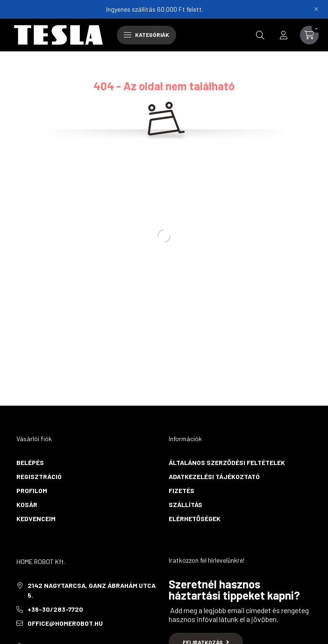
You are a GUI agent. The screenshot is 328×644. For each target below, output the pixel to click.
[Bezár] (316, 9)
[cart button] (309, 35)
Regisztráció (39, 476)
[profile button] (284, 35)
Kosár (27, 504)
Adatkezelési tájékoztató (214, 476)
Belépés (30, 462)
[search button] (260, 35)
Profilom (32, 490)
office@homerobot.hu (65, 623)
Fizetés (182, 490)
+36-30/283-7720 (55, 609)
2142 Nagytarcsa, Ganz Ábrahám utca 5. (92, 590)
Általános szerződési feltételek (227, 462)
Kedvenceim (36, 519)
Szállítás (185, 504)
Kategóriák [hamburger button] (146, 35)
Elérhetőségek (195, 519)
